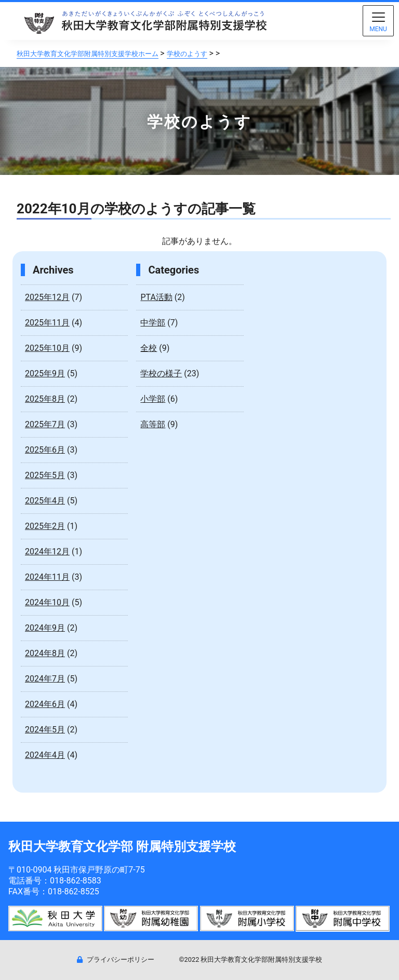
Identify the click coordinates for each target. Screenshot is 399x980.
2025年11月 (47, 323)
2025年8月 (45, 399)
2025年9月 (45, 373)
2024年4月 (45, 755)
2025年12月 (47, 297)
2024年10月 (47, 602)
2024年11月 (47, 577)
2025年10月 (47, 348)
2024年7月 (45, 679)
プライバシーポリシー (116, 959)
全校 (149, 348)
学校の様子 (161, 373)
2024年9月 (45, 628)
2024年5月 (45, 730)
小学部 (153, 399)
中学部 (153, 323)
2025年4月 (45, 501)
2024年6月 (45, 704)
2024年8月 (45, 653)
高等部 (153, 424)
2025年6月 (45, 450)
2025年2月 (45, 526)
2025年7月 (45, 424)
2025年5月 (45, 475)
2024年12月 (47, 552)
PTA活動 (156, 297)
